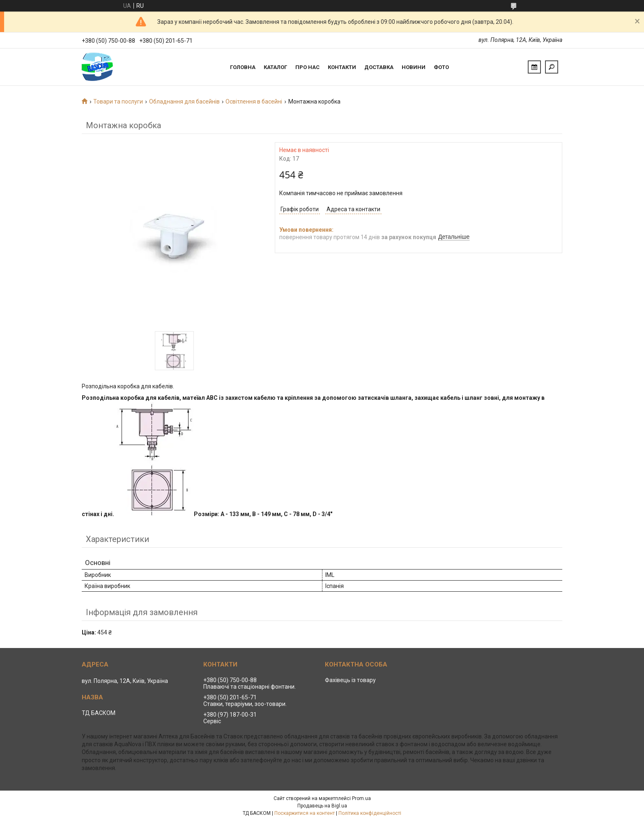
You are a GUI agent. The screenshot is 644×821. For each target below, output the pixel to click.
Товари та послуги (118, 101)
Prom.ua (361, 798)
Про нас (307, 67)
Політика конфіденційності (370, 813)
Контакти (342, 67)
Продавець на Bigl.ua (322, 806)
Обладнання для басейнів (184, 101)
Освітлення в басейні (254, 101)
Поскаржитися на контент (305, 813)
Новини (414, 67)
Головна (243, 67)
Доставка (379, 67)
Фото (441, 67)
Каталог (275, 67)
